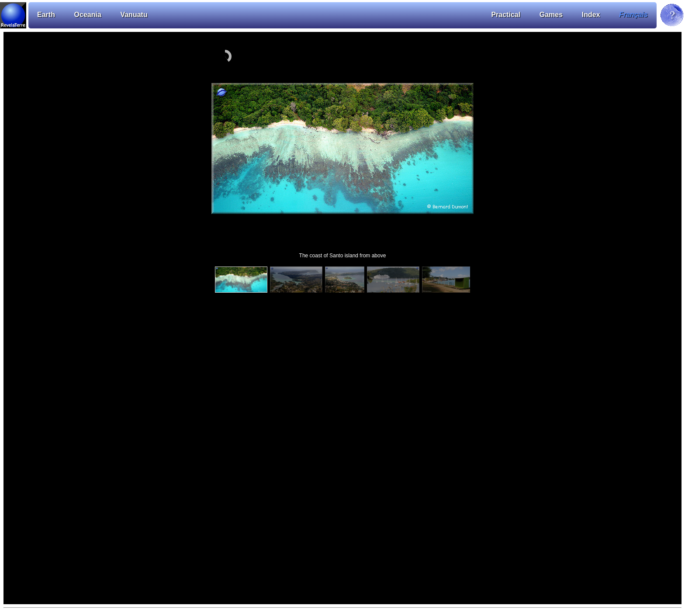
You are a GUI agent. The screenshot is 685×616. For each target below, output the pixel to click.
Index (591, 15)
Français (633, 15)
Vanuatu (134, 15)
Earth (46, 15)
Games (551, 15)
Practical (506, 15)
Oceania (88, 15)
